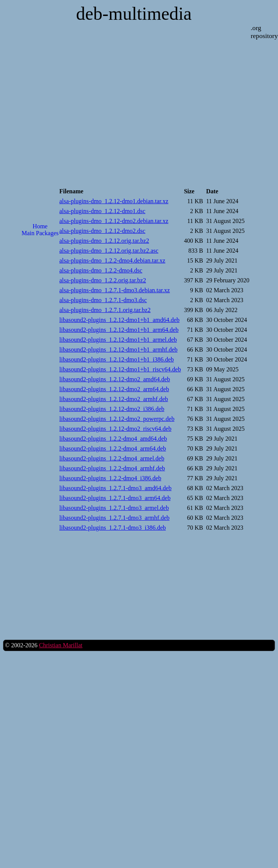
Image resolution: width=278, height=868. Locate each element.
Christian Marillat (60, 645)
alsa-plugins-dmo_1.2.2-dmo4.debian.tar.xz (112, 260)
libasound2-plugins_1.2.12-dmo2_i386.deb (112, 409)
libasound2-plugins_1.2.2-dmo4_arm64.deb (113, 448)
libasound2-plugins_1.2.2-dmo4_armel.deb (112, 458)
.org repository (264, 32)
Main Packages (40, 233)
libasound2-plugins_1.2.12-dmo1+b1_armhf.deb (118, 350)
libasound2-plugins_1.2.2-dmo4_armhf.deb (112, 468)
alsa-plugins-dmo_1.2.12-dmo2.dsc (102, 231)
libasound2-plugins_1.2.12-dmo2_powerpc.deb (117, 419)
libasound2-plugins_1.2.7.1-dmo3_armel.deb (114, 508)
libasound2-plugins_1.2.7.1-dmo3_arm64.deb (115, 498)
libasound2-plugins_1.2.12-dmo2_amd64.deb (115, 379)
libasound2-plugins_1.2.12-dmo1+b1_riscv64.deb (120, 369)
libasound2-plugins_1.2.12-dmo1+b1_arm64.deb (119, 330)
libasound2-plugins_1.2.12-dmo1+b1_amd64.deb (119, 320)
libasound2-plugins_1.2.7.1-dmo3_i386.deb (113, 528)
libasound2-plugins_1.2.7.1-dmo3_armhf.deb (114, 518)
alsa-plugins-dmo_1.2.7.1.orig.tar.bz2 (105, 310)
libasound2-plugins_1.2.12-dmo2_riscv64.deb (115, 429)
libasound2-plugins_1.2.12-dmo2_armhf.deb (114, 399)
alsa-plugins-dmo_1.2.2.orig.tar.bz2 (103, 280)
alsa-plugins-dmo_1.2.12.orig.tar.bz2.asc (109, 251)
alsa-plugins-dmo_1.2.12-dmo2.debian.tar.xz (114, 221)
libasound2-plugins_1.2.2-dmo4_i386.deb (110, 478)
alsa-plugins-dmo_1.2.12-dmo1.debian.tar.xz (114, 201)
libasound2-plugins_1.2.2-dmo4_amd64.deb (113, 439)
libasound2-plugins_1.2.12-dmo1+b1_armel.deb (118, 340)
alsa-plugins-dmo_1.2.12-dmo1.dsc (102, 211)
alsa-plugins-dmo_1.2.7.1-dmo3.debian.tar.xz (115, 290)
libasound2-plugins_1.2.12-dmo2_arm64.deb (114, 389)
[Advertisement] (40, 274)
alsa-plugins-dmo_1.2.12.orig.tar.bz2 (104, 241)
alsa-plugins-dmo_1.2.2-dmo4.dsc (101, 270)
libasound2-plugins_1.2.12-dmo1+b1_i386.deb (117, 359)
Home (40, 226)
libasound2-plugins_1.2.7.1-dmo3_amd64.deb (115, 488)
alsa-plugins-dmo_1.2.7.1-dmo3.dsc (103, 300)
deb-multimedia (134, 14)
